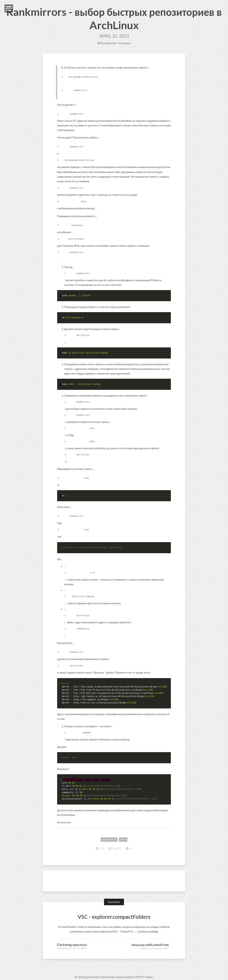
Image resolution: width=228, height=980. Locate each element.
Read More (114, 898)
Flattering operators (72, 940)
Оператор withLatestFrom (150, 940)
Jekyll (119, 973)
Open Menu (9, 8)
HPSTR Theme (143, 973)
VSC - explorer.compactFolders (114, 912)
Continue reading (148, 927)
